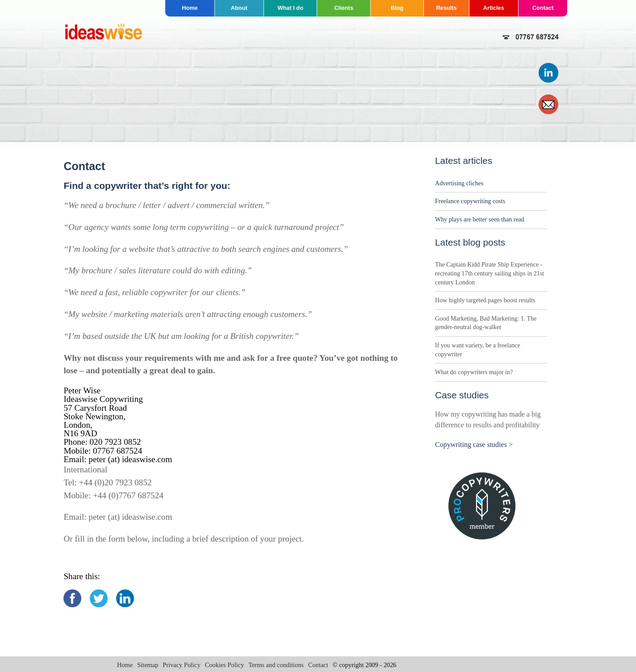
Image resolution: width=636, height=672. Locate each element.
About (239, 8)
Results (446, 8)
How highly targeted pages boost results (485, 300)
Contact (543, 8)
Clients (344, 8)
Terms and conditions (276, 665)
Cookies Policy (225, 665)
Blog (397, 8)
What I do (290, 8)
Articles (494, 8)
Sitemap (148, 665)
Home (190, 8)
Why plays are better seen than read (480, 219)
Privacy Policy (181, 665)
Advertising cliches (459, 183)
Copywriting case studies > (474, 445)
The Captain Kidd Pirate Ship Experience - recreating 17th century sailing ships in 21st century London (490, 273)
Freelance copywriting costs (470, 201)
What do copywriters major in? (474, 372)
